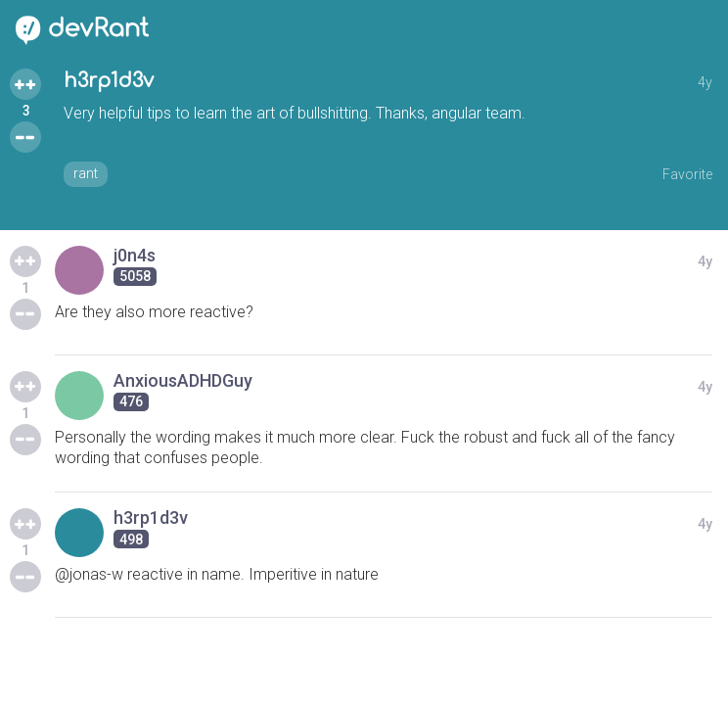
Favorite (687, 174)
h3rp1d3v (109, 81)
